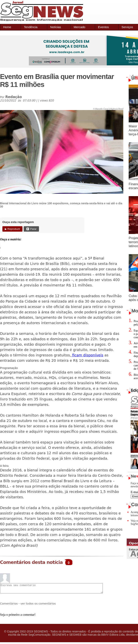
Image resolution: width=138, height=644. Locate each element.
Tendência (31, 27)
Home (7, 27)
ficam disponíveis (87, 355)
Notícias (55, 27)
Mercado (80, 27)
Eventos (103, 27)
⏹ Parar (31, 229)
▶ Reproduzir (12, 229)
